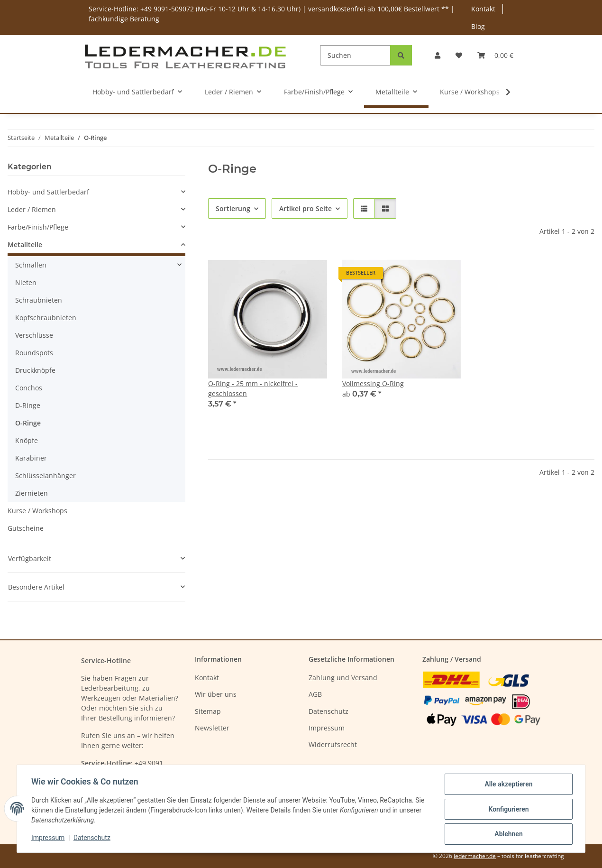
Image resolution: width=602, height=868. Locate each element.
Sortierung (233, 208)
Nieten (26, 282)
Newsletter (212, 728)
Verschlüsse (34, 335)
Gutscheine (26, 528)
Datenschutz (93, 839)
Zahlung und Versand (343, 678)
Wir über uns (216, 694)
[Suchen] (355, 55)
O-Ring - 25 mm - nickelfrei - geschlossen (253, 388)
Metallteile (25, 245)
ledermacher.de (475, 856)
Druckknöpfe (35, 370)
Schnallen (31, 265)
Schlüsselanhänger (46, 476)
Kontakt (483, 9)
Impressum (49, 839)
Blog (478, 26)
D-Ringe (28, 405)
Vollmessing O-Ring (373, 383)
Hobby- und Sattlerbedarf (48, 192)
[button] (438, 55)
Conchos (29, 388)
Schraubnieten (39, 300)
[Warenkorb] (495, 55)
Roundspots (34, 353)
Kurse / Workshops (37, 511)
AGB (315, 694)
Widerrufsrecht (333, 744)
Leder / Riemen (32, 209)
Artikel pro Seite (306, 208)
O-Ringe (28, 423)
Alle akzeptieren (507, 785)
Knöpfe (27, 440)
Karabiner (31, 458)
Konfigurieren (507, 810)
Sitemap (208, 711)
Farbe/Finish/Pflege (38, 227)
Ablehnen (507, 834)
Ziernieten (32, 493)
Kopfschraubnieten (46, 318)
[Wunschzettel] (459, 55)
